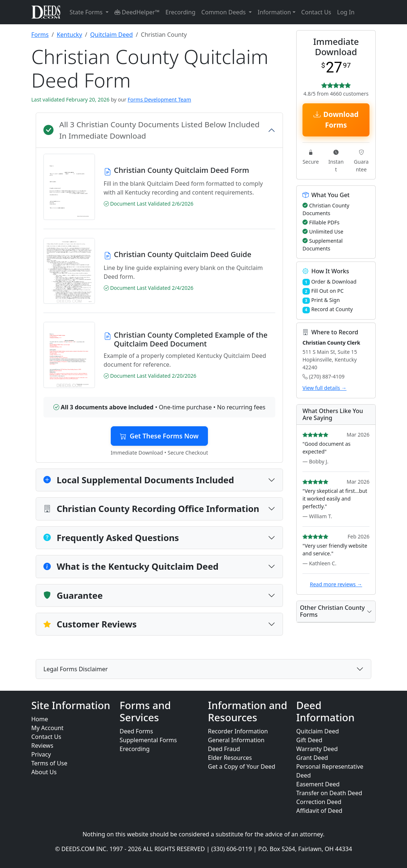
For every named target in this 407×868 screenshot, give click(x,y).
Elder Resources (230, 758)
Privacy (41, 754)
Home (40, 719)
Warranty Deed (317, 749)
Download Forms (336, 120)
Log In (346, 12)
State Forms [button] (87, 12)
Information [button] (274, 12)
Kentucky (69, 35)
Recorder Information (238, 731)
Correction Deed (319, 802)
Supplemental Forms (148, 740)
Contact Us (316, 12)
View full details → (325, 388)
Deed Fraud (224, 749)
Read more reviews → (336, 584)
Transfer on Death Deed (329, 793)
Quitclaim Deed (112, 35)
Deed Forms (136, 731)
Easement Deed (318, 784)
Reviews (42, 746)
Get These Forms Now (159, 436)
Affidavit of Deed (319, 811)
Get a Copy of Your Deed (242, 766)
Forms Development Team (159, 99)
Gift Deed (309, 740)
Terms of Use (49, 763)
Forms (40, 35)
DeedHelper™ (137, 12)
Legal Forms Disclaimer (76, 669)
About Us (44, 772)
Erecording (181, 12)
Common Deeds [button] (224, 12)
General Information (236, 740)
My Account (47, 728)
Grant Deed (312, 758)
